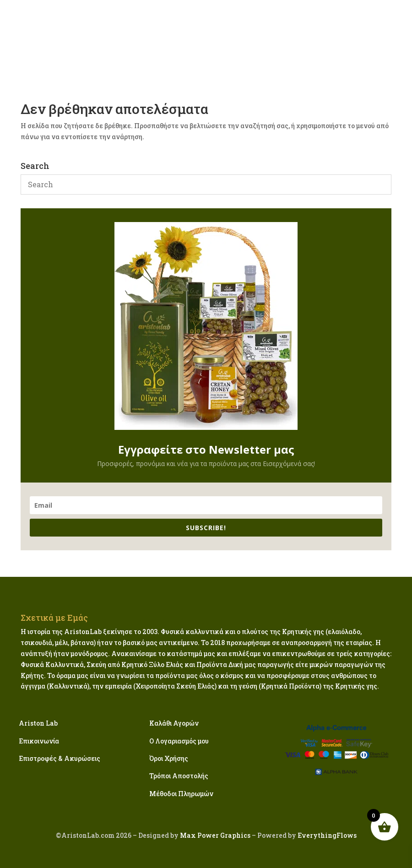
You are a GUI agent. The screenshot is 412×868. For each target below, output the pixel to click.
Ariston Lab (38, 723)
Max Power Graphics (214, 835)
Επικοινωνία (39, 741)
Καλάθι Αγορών (174, 723)
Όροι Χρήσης (169, 758)
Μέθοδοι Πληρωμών (181, 794)
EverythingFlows (327, 835)
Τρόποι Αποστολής (179, 776)
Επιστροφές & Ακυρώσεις (60, 758)
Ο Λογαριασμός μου (179, 741)
